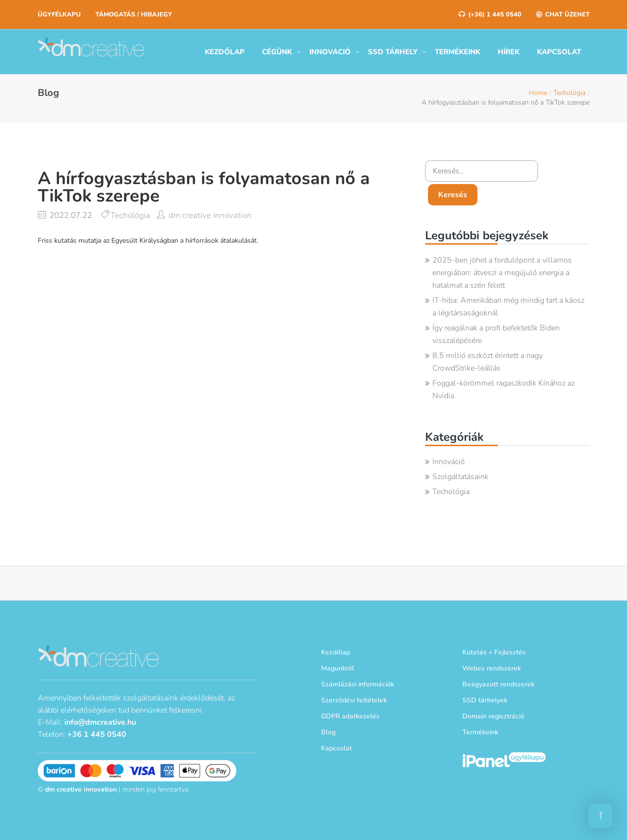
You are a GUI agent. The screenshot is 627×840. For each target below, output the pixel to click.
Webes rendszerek (492, 668)
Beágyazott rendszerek (498, 684)
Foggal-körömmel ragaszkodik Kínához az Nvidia (504, 389)
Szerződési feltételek (354, 700)
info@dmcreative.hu (100, 722)
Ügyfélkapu (59, 15)
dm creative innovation (210, 215)
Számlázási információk (358, 684)
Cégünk (277, 52)
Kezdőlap (225, 52)
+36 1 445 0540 (97, 734)
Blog (328, 732)
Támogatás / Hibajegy (134, 15)
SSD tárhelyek (485, 700)
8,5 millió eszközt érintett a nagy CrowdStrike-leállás (488, 362)
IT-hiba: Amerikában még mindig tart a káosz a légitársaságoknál (508, 307)
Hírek (509, 52)
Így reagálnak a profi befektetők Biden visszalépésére (496, 334)
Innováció (330, 52)
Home (538, 93)
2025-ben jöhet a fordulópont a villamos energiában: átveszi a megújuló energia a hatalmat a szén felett (502, 273)
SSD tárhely (393, 52)
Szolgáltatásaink (460, 477)
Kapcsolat (559, 52)
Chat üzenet (563, 15)
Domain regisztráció (493, 716)
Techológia (569, 93)
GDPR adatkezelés (350, 716)
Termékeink (458, 52)
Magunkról (337, 668)
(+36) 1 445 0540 (490, 15)
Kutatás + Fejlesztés (494, 652)
